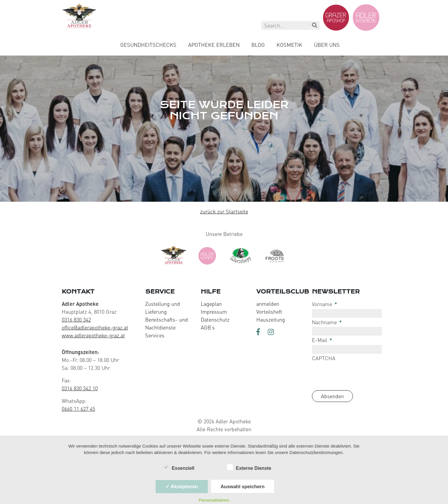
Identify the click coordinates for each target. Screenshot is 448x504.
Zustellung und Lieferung (163, 308)
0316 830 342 (76, 320)
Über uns (327, 45)
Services (155, 335)
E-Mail (322, 340)
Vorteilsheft (269, 312)
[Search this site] (291, 25)
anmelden (268, 304)
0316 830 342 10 (80, 388)
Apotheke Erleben (214, 45)
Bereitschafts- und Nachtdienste (167, 323)
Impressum (214, 312)
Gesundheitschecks (148, 45)
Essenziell (179, 468)
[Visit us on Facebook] (260, 332)
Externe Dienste (249, 468)
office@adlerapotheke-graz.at (95, 327)
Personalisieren (214, 500)
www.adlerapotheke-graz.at (93, 335)
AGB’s (208, 327)
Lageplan (211, 304)
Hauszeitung (271, 320)
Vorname (325, 304)
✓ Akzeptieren (182, 486)
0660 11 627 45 (78, 409)
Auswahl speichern (243, 486)
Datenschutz (215, 320)
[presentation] (356, 374)
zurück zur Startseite (224, 211)
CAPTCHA (324, 358)
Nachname (327, 322)
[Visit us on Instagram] (271, 332)
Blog (258, 45)
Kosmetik (289, 45)
